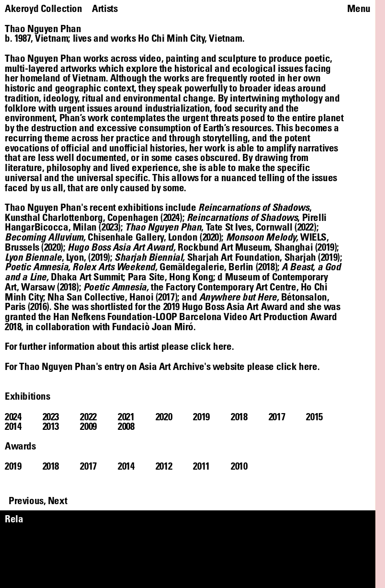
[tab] (24, 417)
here (222, 346)
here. (309, 366)
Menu (359, 8)
